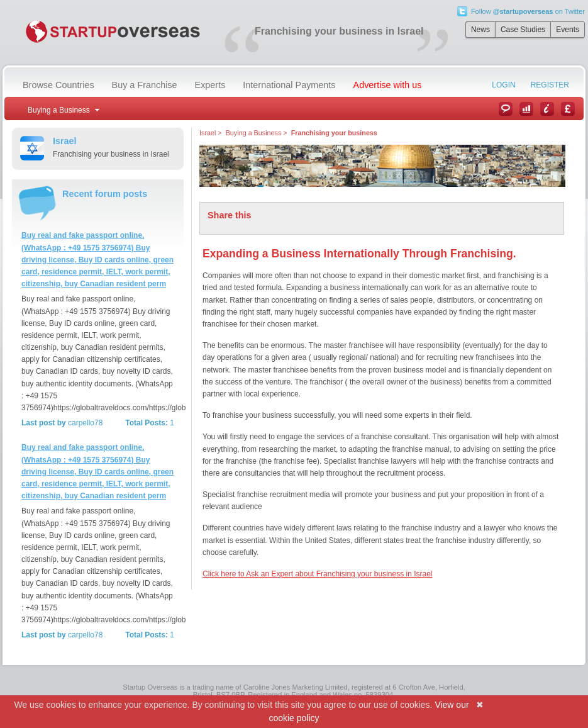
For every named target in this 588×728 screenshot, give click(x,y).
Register (550, 85)
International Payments (289, 85)
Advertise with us (388, 85)
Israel (208, 133)
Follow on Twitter (528, 11)
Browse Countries (58, 85)
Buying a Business (254, 133)
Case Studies (523, 30)
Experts (210, 85)
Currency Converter (568, 109)
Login (503, 85)
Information (547, 109)
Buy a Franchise (145, 85)
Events (568, 30)
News (480, 30)
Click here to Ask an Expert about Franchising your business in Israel (318, 574)
